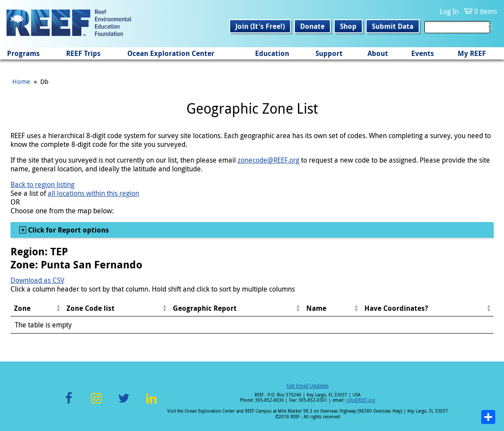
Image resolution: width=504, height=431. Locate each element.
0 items (486, 11)
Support (329, 53)
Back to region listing (42, 184)
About (378, 53)
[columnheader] (37, 308)
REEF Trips (83, 53)
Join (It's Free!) (260, 26)
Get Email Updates (308, 386)
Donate (312, 26)
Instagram (96, 403)
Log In (449, 11)
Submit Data (393, 26)
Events (423, 53)
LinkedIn (151, 403)
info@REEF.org (360, 400)
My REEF (472, 53)
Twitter (124, 403)
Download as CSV (37, 280)
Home (21, 81)
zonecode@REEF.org (268, 160)
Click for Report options (68, 230)
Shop (348, 26)
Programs (23, 53)
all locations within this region (93, 193)
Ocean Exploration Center (171, 53)
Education (272, 53)
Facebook (69, 403)
